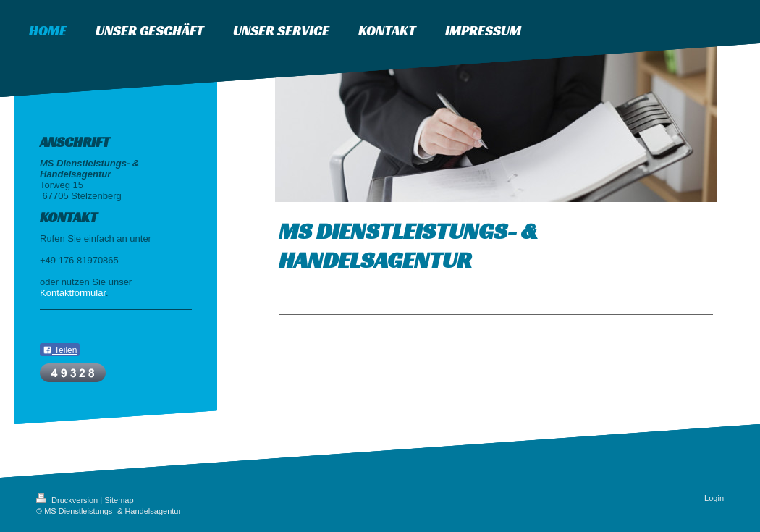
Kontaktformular (73, 293)
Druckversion (68, 500)
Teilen (60, 350)
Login (714, 498)
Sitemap (119, 500)
